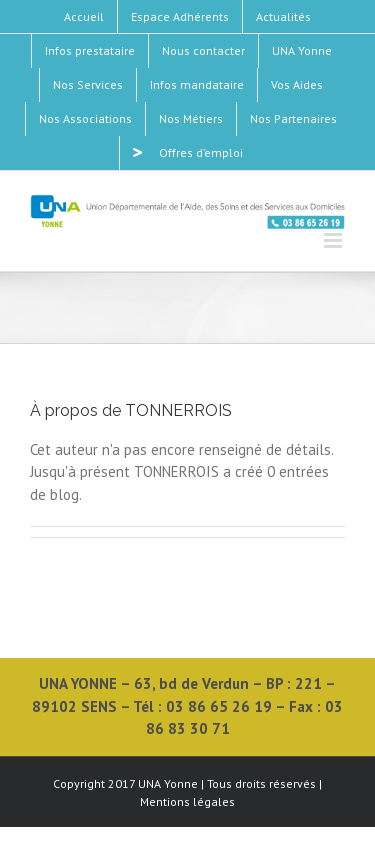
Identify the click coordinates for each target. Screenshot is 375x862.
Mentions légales (187, 801)
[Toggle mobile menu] (334, 240)
